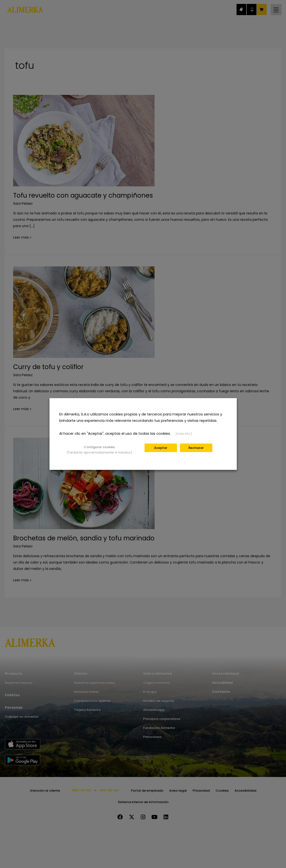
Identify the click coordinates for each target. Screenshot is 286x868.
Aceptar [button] (161, 448)
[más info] (184, 434)
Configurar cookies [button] (99, 447)
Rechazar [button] (196, 448)
